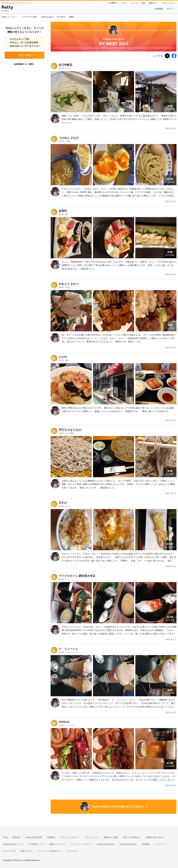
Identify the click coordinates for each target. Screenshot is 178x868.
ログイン (171, 9)
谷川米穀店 (66, 65)
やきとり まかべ (69, 284)
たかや (63, 357)
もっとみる (170, 107)
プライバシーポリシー (70, 837)
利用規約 (51, 837)
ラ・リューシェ (68, 649)
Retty (5, 837)
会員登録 (159, 9)
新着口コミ (153, 3)
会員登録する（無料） (25, 64)
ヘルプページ (161, 844)
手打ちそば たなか (70, 430)
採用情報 (146, 844)
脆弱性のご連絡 (111, 837)
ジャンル (134, 3)
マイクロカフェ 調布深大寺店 (77, 576)
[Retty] (7, 8)
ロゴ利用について (37, 844)
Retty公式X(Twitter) (128, 844)
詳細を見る (170, 128)
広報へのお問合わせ (132, 837)
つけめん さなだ (69, 138)
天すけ (63, 503)
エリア (124, 3)
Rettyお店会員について (13, 844)
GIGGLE (64, 722)
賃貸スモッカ (27, 851)
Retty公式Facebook (106, 844)
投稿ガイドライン (57, 844)
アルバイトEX (9, 851)
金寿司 (63, 211)
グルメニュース (168, 3)
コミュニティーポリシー (81, 844)
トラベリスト (72, 851)
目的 (143, 3)
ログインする (25, 55)
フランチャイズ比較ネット (49, 851)
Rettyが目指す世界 (34, 837)
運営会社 (17, 837)
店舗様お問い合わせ (154, 837)
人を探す (112, 3)
